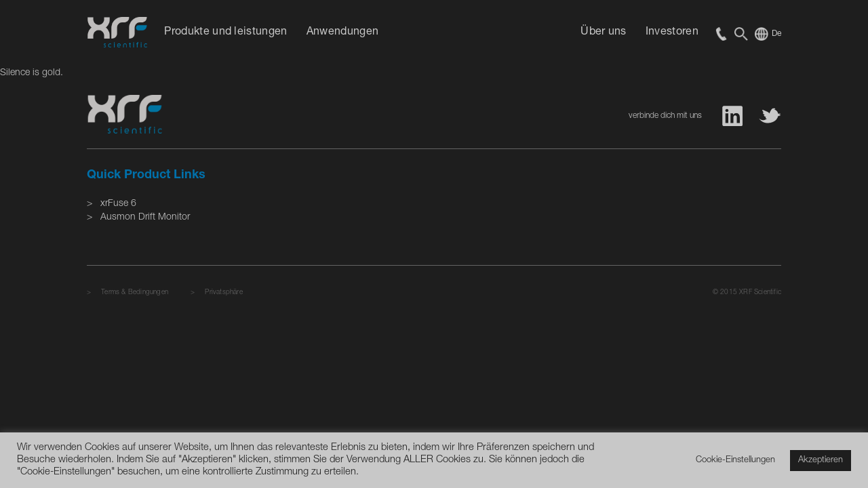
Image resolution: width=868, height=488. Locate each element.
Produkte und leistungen (225, 33)
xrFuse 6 (118, 204)
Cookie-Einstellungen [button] (735, 461)
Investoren (672, 33)
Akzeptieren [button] (821, 461)
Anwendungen (343, 33)
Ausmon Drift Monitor (145, 218)
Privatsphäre (223, 293)
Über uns (604, 33)
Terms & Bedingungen (135, 293)
